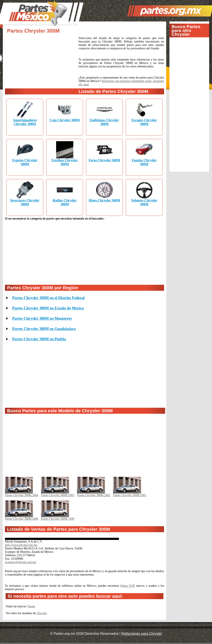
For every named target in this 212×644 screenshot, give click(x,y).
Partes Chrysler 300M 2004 (22, 495)
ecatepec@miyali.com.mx (21, 562)
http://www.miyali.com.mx (21, 545)
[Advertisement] (42, 65)
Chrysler (42, 613)
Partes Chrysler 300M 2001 (130, 495)
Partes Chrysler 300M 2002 (94, 495)
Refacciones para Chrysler (142, 634)
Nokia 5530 (128, 586)
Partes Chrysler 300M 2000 (22, 519)
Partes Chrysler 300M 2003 (58, 495)
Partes (31, 606)
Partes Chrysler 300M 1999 (58, 519)
